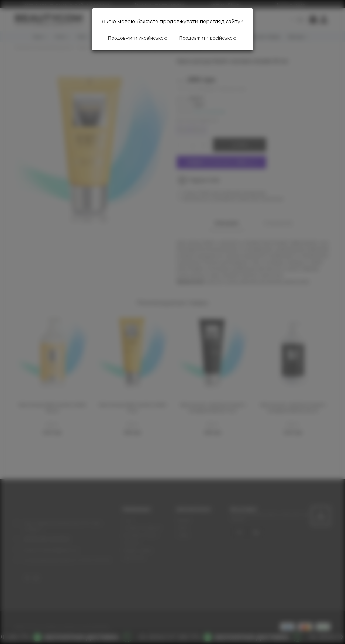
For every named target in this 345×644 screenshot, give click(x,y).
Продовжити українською (138, 38)
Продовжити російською (208, 38)
